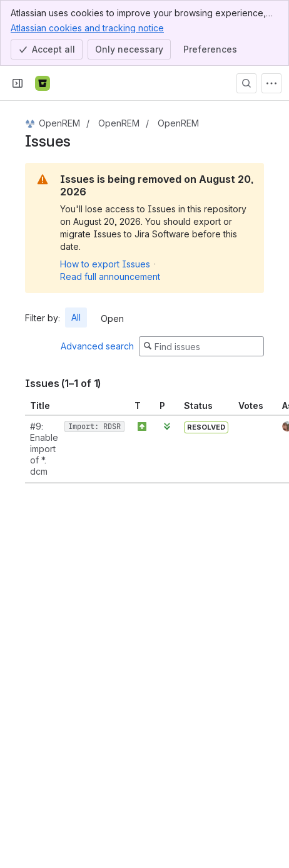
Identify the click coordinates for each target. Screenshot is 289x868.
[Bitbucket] (43, 83)
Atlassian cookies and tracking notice (87, 28)
